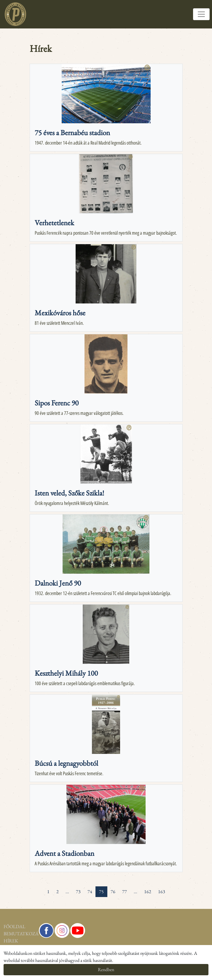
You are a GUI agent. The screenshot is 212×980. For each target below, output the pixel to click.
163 (162, 892)
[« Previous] (40, 888)
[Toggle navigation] (201, 14)
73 (78, 892)
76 (113, 892)
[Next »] (172, 888)
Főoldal (4, 927)
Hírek (4, 941)
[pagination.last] (179, 888)
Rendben (106, 969)
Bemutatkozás (4, 934)
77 (125, 892)
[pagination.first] (34, 888)
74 (90, 892)
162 (148, 892)
